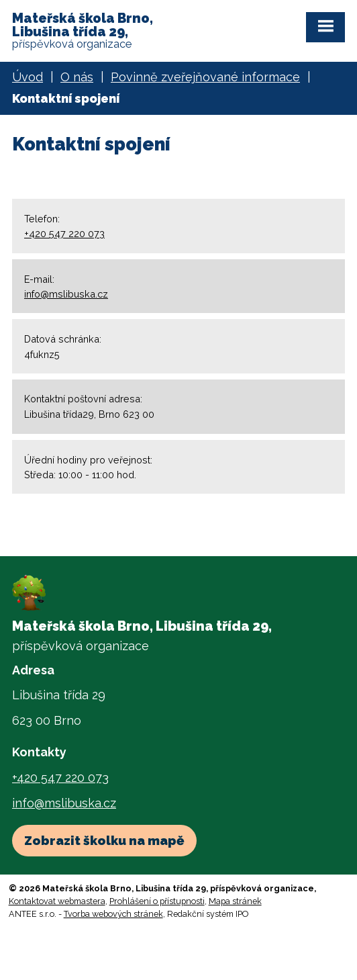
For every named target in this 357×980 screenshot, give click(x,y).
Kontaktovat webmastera (57, 901)
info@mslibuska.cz (66, 294)
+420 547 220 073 (64, 233)
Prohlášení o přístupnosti (157, 901)
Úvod (28, 77)
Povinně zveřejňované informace (205, 77)
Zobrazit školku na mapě (104, 840)
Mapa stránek (235, 901)
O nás (77, 77)
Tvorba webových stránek (113, 914)
